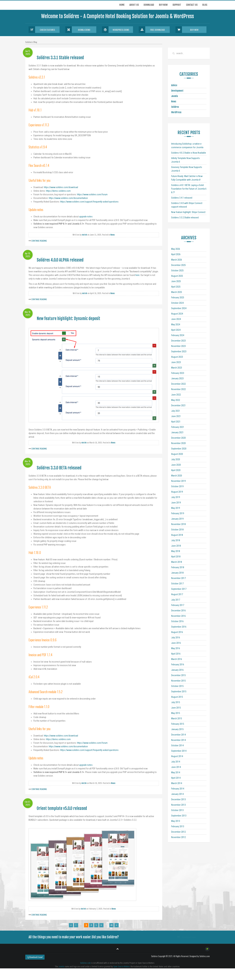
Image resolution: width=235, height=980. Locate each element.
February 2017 (178, 605)
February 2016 (178, 665)
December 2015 (178, 675)
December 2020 (178, 438)
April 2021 (176, 422)
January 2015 (177, 729)
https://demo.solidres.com (58, 191)
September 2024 (179, 308)
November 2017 (178, 578)
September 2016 (179, 627)
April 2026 (176, 254)
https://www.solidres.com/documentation (68, 198)
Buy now (163, 5)
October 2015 (177, 686)
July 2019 (176, 497)
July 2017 (176, 600)
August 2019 (177, 492)
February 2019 (178, 513)
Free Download (152, 30)
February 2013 (178, 826)
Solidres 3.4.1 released (182, 198)
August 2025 (177, 276)
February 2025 (178, 297)
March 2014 (177, 783)
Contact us (192, 5)
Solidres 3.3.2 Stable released (185, 218)
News (113, 235)
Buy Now (187, 30)
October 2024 (177, 303)
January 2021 (177, 432)
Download (149, 5)
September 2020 (179, 449)
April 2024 (176, 330)
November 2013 (178, 805)
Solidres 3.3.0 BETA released (59, 468)
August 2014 (177, 756)
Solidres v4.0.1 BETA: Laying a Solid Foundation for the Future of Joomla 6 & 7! (189, 189)
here (137, 275)
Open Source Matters (122, 967)
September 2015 (179, 691)
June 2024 (176, 319)
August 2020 (177, 454)
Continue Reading (39, 241)
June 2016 (176, 643)
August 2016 (177, 632)
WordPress (176, 112)
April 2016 (176, 654)
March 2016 (177, 659)
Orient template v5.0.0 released (62, 808)
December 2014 (178, 735)
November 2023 (178, 346)
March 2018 (177, 562)
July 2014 (176, 762)
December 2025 (178, 265)
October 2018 (177, 530)
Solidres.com (85, 963)
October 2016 (177, 621)
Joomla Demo (78, 30)
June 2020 (176, 465)
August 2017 (177, 594)
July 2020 (176, 459)
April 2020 (176, 470)
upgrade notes (86, 217)
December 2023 (178, 341)
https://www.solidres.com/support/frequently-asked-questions (89, 202)
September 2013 (179, 816)
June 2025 (176, 281)
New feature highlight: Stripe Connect (188, 212)
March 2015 (177, 718)
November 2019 (178, 481)
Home (122, 5)
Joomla (175, 96)
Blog (205, 5)
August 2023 (177, 357)
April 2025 (176, 287)
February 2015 (178, 724)
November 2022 (178, 389)
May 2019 (176, 508)
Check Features (42, 30)
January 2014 (177, 794)
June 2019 (176, 503)
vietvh (84, 235)
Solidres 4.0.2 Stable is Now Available (189, 153)
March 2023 (177, 368)
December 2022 (178, 384)
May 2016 (176, 648)
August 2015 (177, 697)
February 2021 (178, 427)
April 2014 (176, 778)
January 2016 (177, 670)
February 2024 (178, 335)
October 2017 (177, 584)
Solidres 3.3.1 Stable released (60, 58)
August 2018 (177, 535)
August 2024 (177, 314)
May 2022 (176, 400)
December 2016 (178, 611)
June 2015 (176, 708)
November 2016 (178, 616)
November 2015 (178, 681)
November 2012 (178, 837)
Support (177, 5)
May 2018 (176, 551)
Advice (174, 85)
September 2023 (179, 351)
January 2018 (177, 573)
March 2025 (177, 292)
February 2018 (178, 567)
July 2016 (176, 638)
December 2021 (178, 405)
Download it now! (35, 957)
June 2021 (176, 416)
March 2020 (177, 476)
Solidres (175, 107)
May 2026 (176, 249)
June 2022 (176, 395)
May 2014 (176, 772)
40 (111, 925)
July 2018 (176, 540)
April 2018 (176, 557)
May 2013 (176, 821)
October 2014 (177, 745)
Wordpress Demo (116, 30)
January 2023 (177, 378)
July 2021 (176, 411)
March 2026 (177, 260)
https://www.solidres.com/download (61, 187)
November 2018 (178, 524)
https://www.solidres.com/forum (92, 194)
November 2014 (178, 740)
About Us (134, 5)
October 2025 (177, 271)
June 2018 (176, 546)
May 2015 (176, 713)
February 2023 (178, 373)
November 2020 (178, 443)
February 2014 (178, 789)
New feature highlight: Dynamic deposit (68, 319)
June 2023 (176, 362)
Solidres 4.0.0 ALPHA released (60, 260)
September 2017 (179, 589)
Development (177, 91)
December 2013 (178, 799)
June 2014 (176, 767)
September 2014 (179, 751)
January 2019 (177, 519)
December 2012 (178, 832)
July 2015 (176, 702)
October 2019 (177, 486)
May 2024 (176, 324)
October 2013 (177, 810)
